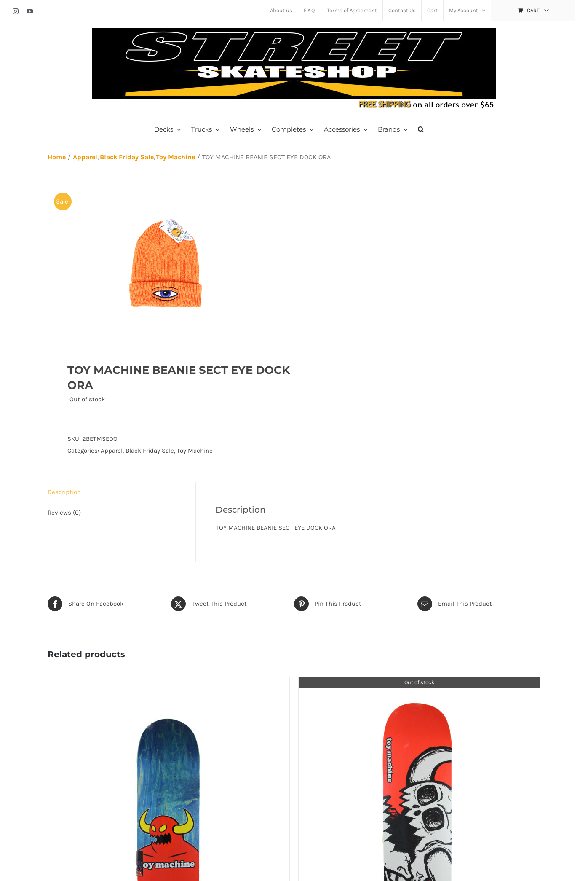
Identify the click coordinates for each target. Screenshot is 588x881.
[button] (421, 129)
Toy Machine (195, 451)
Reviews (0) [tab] (64, 513)
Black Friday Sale (150, 451)
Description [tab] (64, 492)
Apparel (112, 451)
